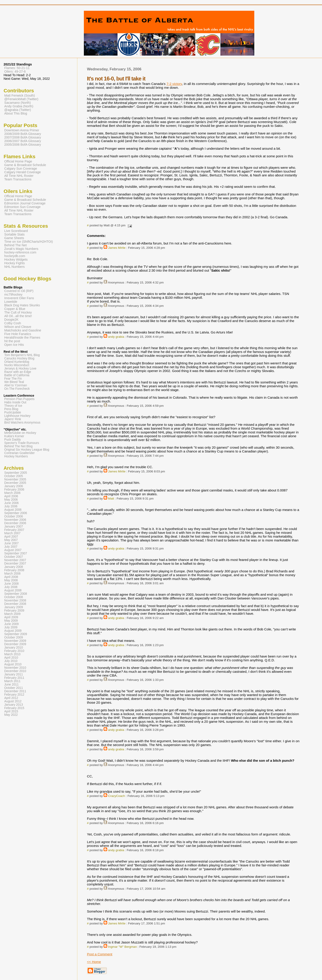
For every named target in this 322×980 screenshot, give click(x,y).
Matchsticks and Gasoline (23, 330)
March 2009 (12, 614)
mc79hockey (13, 294)
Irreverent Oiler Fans (19, 298)
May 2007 (11, 540)
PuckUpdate (13, 412)
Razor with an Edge (18, 372)
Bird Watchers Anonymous (22, 423)
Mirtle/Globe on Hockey (20, 433)
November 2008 (15, 600)
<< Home (94, 962)
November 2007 (15, 560)
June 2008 (11, 584)
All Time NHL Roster (19, 176)
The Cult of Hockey (18, 312)
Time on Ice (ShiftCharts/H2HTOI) (29, 242)
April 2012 (11, 698)
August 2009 (13, 631)
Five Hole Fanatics (18, 334)
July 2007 (11, 547)
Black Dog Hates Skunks (22, 305)
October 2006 (14, 516)
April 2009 (11, 617)
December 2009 (15, 644)
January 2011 (14, 674)
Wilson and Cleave (18, 327)
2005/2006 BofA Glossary (23, 145)
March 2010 (12, 654)
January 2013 (14, 705)
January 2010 (14, 648)
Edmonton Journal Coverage (25, 203)
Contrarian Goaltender (20, 453)
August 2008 (13, 590)
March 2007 (12, 533)
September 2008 (16, 594)
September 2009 (16, 634)
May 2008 (11, 580)
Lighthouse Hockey (17, 416)
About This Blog (16, 113)
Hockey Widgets (16, 260)
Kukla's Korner (14, 436)
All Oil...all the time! (18, 316)
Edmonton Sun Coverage (22, 207)
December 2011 (15, 691)
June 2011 (11, 685)
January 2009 (14, 607)
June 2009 (11, 624)
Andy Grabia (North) (19, 106)
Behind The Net (15, 245)
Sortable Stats (14, 234)
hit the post (12, 341)
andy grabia (116, 337)
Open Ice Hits (14, 345)
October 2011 (14, 688)
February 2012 (14, 695)
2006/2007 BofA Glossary (23, 141)
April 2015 (11, 711)
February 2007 (14, 530)
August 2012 (13, 701)
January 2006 (14, 486)
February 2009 (14, 611)
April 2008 (11, 577)
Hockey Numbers (16, 456)
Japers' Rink (13, 419)
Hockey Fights (14, 263)
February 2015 (14, 708)
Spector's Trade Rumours (22, 443)
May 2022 (11, 715)
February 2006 (14, 490)
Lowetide (11, 302)
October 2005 (14, 476)
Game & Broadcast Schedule (25, 165)
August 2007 (13, 550)
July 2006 (11, 506)
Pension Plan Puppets (19, 399)
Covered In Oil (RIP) (19, 291)
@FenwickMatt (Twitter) (21, 99)
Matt (111, 499)
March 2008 (12, 574)
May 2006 (11, 500)
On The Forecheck (17, 389)
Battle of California (17, 375)
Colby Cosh (13, 323)
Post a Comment (100, 954)
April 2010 (11, 658)
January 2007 (14, 527)
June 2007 (11, 543)
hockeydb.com (15, 256)
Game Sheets (14, 238)
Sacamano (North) (17, 103)
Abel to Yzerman (16, 385)
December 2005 (15, 483)
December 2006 (15, 523)
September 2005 (16, 473)
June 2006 (11, 503)
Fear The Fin (13, 379)
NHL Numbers (14, 267)
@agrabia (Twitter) (18, 110)
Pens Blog (11, 409)
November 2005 (15, 479)
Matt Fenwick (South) (20, 95)
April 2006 (11, 496)
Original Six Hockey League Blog (27, 450)
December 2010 (15, 671)
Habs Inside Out (15, 402)
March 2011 (12, 681)
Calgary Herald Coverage (23, 172)
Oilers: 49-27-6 (15, 71)
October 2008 (14, 597)
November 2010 (15, 668)
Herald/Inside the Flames (22, 337)
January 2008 (14, 567)
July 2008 (11, 587)
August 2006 (13, 510)
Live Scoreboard (16, 231)
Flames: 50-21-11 (17, 68)
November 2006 (15, 520)
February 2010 (14, 651)
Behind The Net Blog (18, 446)
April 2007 (11, 537)
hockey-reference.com (20, 252)
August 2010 (13, 664)
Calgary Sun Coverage (21, 169)
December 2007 (15, 564)
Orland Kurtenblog (17, 362)
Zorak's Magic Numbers (21, 249)
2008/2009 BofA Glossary (23, 134)
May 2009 (11, 621)
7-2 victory (174, 84)
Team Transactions (18, 179)
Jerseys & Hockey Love (20, 369)
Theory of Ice (13, 406)
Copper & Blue (15, 309)
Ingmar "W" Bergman (122, 947)
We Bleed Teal (14, 382)
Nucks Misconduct (17, 365)
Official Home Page (18, 161)
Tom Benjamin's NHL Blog (22, 355)
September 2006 (16, 513)
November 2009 (15, 641)
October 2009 (14, 637)
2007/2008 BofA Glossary (23, 137)
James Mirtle (117, 248)
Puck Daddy (13, 440)
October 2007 (14, 557)
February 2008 (14, 570)
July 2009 (11, 627)
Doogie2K (11, 320)
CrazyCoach (116, 796)
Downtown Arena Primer (22, 130)
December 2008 (15, 604)
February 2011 (14, 678)
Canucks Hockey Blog (19, 358)
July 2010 (11, 661)
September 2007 (16, 553)
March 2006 (12, 493)
